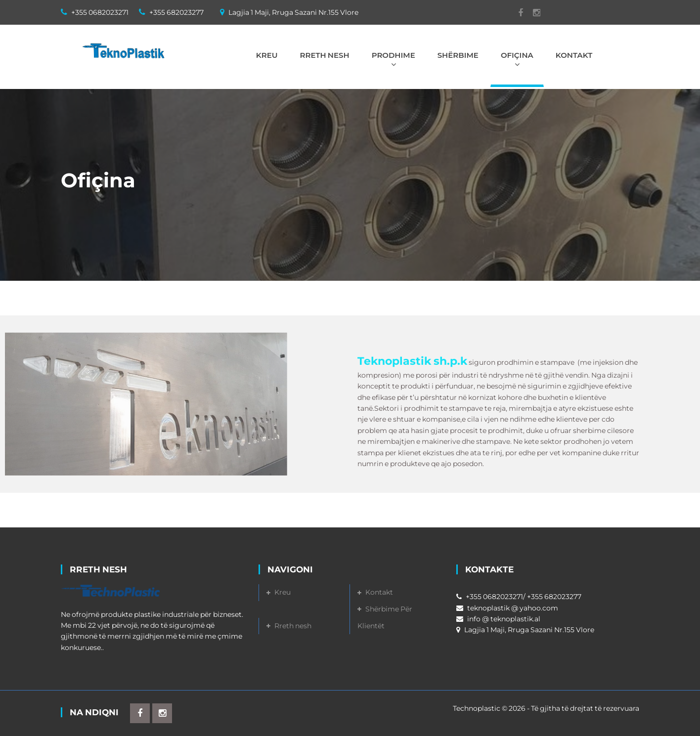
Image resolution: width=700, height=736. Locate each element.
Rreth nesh (293, 626)
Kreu (283, 592)
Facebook (516, 13)
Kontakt (379, 592)
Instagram (532, 13)
